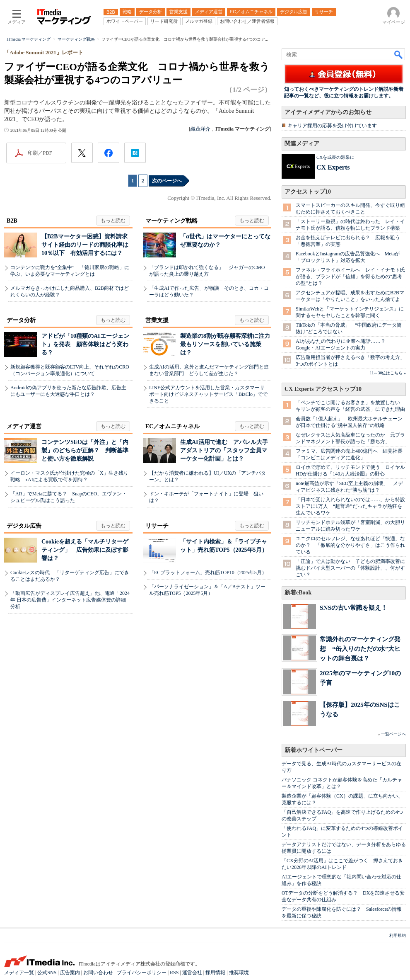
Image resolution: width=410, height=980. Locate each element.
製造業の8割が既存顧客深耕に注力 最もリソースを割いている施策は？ (228, 344)
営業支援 (157, 320)
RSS (174, 973)
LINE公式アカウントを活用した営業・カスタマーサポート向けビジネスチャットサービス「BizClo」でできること (208, 394)
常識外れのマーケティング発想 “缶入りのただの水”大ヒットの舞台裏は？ (360, 649)
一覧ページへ (393, 734)
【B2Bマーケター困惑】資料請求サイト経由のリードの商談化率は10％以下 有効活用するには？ (85, 245)
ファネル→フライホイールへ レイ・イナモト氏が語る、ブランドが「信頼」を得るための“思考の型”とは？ (350, 277)
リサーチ (157, 526)
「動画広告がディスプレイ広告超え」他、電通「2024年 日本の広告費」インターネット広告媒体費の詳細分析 (70, 600)
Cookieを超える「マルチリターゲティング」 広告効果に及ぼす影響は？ (85, 550)
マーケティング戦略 (171, 221)
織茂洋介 (200, 129)
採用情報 (215, 973)
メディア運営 (24, 426)
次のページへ (167, 181)
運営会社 (192, 973)
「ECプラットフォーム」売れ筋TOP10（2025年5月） (208, 572)
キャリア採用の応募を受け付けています (332, 126)
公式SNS (47, 973)
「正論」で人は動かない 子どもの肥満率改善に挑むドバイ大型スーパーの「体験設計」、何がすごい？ (350, 568)
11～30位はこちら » (388, 373)
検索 (399, 54)
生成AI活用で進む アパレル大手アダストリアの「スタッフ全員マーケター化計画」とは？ (224, 450)
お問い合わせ (98, 973)
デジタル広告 (24, 526)
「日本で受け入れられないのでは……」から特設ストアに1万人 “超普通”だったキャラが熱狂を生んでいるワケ (350, 506)
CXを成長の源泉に (335, 157)
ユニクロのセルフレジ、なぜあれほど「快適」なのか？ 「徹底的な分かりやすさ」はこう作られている (350, 545)
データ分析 (21, 320)
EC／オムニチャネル (172, 426)
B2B (12, 221)
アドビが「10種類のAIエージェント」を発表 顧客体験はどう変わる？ (85, 344)
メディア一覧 (19, 973)
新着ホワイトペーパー (314, 750)
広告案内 (70, 973)
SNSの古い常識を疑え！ (353, 608)
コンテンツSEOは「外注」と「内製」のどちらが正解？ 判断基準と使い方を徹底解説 (85, 450)
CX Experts (333, 167)
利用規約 (398, 935)
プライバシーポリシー (142, 973)
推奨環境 (239, 973)
